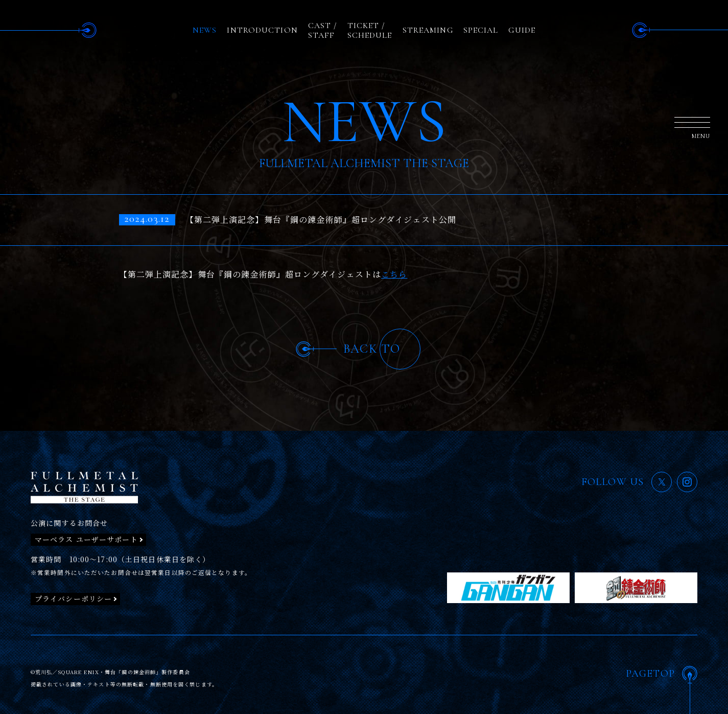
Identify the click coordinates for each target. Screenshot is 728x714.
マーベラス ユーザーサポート (86, 539)
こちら (394, 274)
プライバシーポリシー (73, 598)
